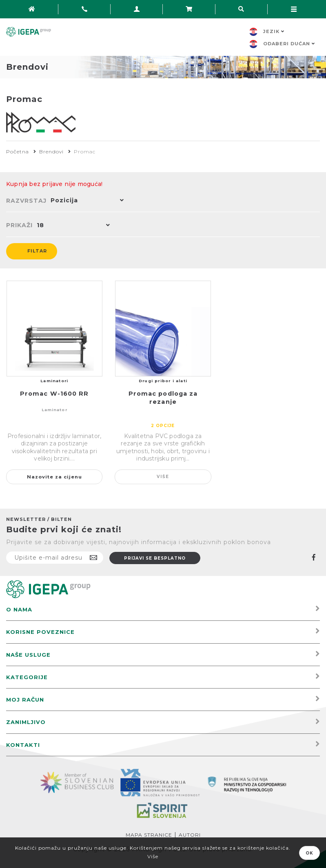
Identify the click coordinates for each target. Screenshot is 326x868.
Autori (190, 835)
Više (163, 477)
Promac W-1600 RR (54, 394)
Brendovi (51, 152)
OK (309, 853)
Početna (18, 152)
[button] (85, 201)
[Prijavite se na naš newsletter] (55, 558)
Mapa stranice (149, 835)
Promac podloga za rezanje (163, 398)
